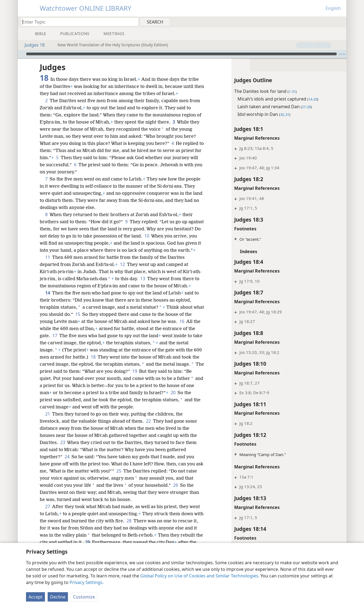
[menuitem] (340, 22)
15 (89, 321)
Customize (84, 597)
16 (190, 328)
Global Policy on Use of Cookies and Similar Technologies (199, 576)
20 (43, 407)
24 (67, 464)
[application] (182, 54)
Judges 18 (32, 45)
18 (102, 364)
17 (63, 343)
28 (139, 528)
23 (63, 449)
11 (48, 264)
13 (143, 286)
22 (148, 428)
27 (48, 514)
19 (145, 378)
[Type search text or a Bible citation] (77, 22)
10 (174, 236)
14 (48, 300)
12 (122, 271)
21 (48, 421)
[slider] (181, 54)
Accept (35, 597)
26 (185, 492)
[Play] (21, 54)
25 (127, 478)
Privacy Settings (86, 582)
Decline (58, 597)
